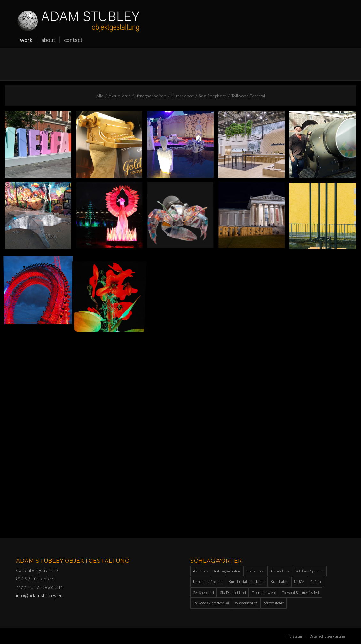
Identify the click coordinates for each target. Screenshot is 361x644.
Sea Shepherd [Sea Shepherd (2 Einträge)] (204, 592)
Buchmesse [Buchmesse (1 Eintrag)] (255, 571)
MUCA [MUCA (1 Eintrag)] (299, 582)
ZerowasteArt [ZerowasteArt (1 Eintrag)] (274, 603)
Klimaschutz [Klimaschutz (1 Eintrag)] (280, 571)
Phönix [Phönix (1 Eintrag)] (316, 582)
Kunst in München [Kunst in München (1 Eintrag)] (208, 582)
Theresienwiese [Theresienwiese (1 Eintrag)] (264, 592)
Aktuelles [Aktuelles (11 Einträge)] (200, 571)
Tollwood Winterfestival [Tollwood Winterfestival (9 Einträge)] (211, 603)
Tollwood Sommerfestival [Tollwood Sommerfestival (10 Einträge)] (301, 592)
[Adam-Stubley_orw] (78, 16)
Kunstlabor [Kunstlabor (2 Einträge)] (279, 582)
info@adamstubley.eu (39, 595)
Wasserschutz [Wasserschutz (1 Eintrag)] (246, 603)
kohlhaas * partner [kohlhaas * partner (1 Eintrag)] (310, 571)
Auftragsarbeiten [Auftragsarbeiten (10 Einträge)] (227, 571)
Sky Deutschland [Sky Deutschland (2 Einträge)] (233, 592)
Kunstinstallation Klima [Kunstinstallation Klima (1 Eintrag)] (247, 582)
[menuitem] (26, 40)
